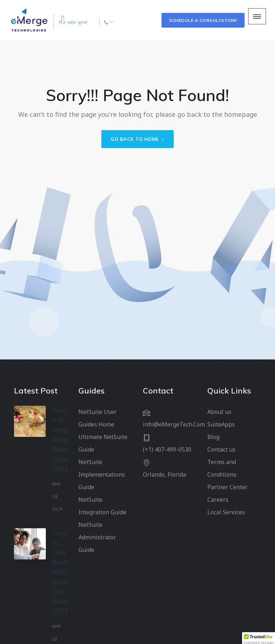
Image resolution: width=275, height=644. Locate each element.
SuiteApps (221, 424)
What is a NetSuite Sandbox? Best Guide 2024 (67, 440)
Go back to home (137, 139)
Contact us (221, 449)
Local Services (226, 512)
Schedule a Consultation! (203, 20)
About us (219, 412)
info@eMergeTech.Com (174, 424)
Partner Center (228, 487)
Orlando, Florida (165, 474)
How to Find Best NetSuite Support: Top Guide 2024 (66, 572)
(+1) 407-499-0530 (167, 449)
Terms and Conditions (222, 468)
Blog (213, 437)
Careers (218, 500)
